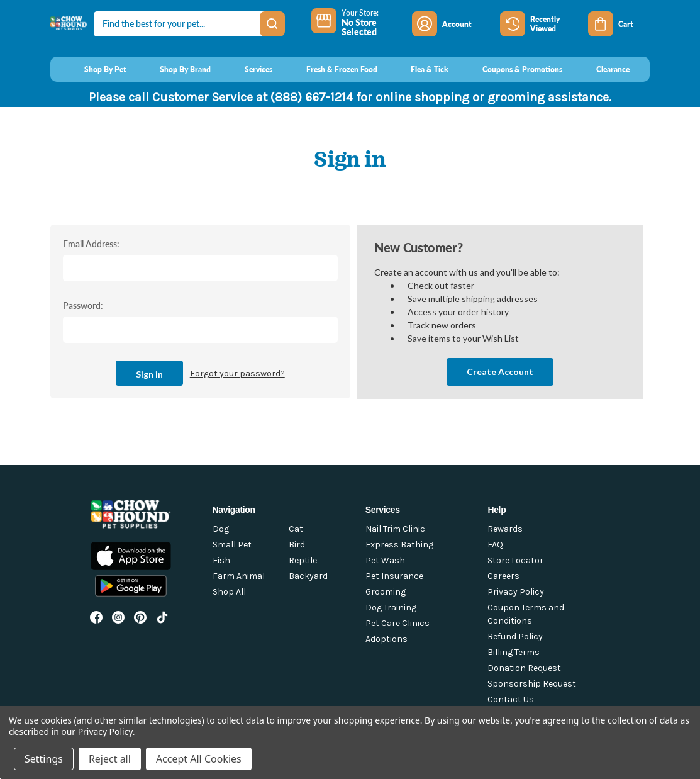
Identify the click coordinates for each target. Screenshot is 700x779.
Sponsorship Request (532, 684)
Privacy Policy (516, 592)
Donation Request (524, 668)
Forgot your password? (237, 373)
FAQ (495, 545)
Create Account (500, 372)
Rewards (505, 529)
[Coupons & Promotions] (510, 69)
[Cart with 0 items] (619, 24)
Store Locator (515, 560)
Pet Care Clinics (397, 623)
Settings (44, 759)
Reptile (303, 560)
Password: (83, 305)
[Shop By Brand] (174, 69)
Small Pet (232, 545)
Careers (503, 576)
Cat (296, 529)
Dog (221, 529)
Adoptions (386, 639)
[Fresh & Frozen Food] (330, 69)
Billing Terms (514, 652)
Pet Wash (385, 560)
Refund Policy (515, 636)
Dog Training (391, 608)
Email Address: (91, 244)
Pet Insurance (394, 576)
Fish (221, 560)
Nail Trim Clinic (395, 529)
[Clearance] (601, 69)
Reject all (110, 759)
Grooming (386, 592)
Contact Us (511, 699)
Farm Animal (239, 576)
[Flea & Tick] (418, 69)
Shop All (229, 592)
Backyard (308, 576)
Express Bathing (399, 545)
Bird (297, 545)
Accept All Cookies (199, 759)
